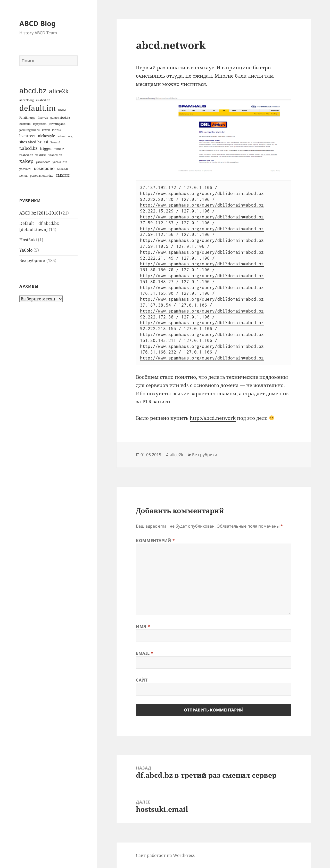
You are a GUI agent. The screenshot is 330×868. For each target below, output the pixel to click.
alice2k (177, 455)
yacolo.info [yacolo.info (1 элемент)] (60, 162)
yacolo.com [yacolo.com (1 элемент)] (43, 162)
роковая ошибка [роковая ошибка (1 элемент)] (42, 176)
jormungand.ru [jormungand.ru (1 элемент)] (30, 130)
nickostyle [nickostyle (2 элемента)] (47, 136)
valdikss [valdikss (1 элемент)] (41, 155)
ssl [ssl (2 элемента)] (46, 142)
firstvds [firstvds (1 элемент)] (43, 118)
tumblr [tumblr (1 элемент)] (59, 149)
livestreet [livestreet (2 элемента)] (27, 136)
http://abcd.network (213, 418)
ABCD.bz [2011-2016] (40, 213)
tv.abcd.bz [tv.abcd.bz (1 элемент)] (26, 155)
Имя (143, 626)
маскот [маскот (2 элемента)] (64, 169)
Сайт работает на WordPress (165, 855)
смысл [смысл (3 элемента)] (63, 175)
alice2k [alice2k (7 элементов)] (59, 91)
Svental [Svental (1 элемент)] (55, 142)
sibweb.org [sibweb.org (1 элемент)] (65, 136)
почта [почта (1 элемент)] (23, 176)
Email (145, 653)
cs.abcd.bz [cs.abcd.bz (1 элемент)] (43, 100)
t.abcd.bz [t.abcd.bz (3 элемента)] (28, 148)
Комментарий (155, 541)
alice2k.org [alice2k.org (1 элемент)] (27, 100)
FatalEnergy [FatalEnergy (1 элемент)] (27, 118)
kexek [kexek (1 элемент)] (46, 130)
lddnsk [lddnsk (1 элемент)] (57, 130)
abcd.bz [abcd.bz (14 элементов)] (33, 91)
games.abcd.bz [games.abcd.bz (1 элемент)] (60, 118)
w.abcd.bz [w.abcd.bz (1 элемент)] (55, 155)
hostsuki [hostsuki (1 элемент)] (25, 124)
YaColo (26, 250)
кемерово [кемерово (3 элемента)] (44, 168)
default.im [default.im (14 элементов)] (38, 108)
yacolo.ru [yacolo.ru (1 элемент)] (25, 169)
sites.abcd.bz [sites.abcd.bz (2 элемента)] (30, 142)
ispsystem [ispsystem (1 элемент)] (40, 124)
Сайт (142, 680)
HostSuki (28, 240)
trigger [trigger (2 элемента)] (46, 148)
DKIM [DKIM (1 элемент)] (62, 110)
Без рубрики (32, 260)
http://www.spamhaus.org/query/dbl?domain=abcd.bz (202, 193)
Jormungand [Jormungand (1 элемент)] (57, 124)
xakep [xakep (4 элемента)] (26, 161)
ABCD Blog (38, 23)
